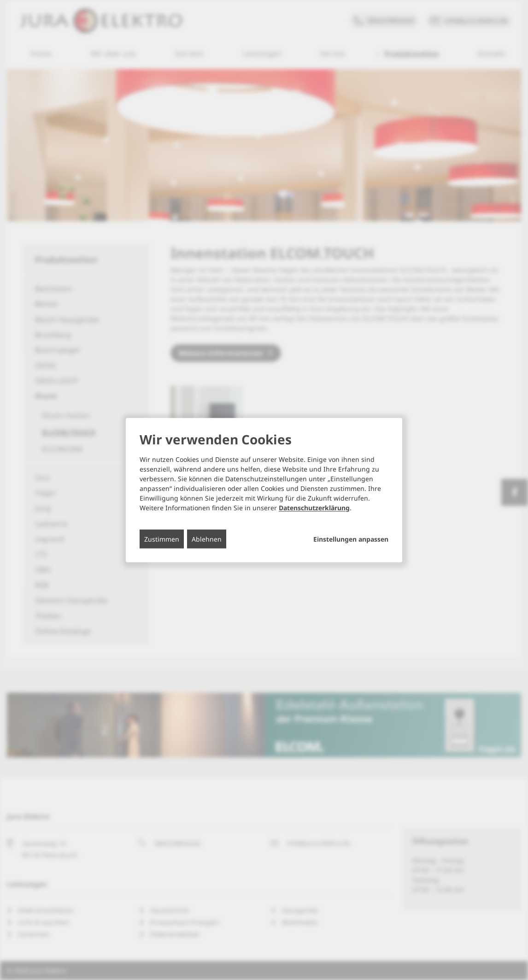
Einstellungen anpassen (351, 539)
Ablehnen (207, 539)
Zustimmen (162, 539)
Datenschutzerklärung (314, 507)
